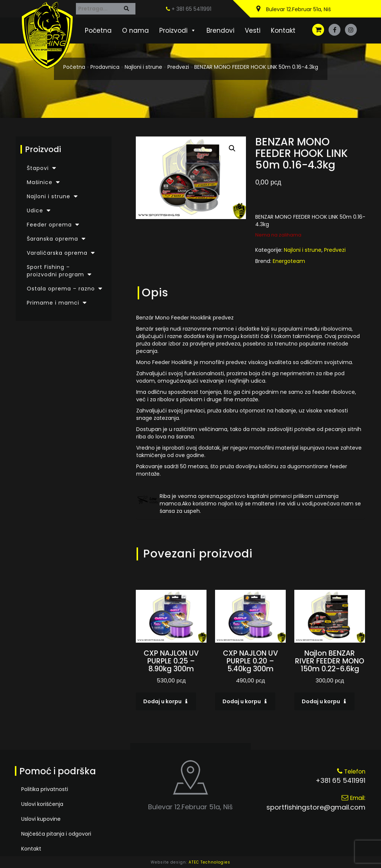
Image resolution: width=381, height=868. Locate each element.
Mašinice (40, 182)
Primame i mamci (53, 303)
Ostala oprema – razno (61, 289)
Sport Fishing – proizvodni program (55, 271)
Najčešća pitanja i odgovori (56, 834)
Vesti (253, 30)
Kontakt (283, 30)
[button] (232, 148)
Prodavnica (105, 67)
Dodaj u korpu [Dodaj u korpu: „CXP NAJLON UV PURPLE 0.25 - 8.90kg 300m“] (162, 701)
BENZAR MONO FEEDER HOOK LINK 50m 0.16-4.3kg (256, 67)
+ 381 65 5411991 (189, 9)
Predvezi (178, 67)
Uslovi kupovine (41, 819)
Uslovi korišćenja (42, 804)
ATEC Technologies (209, 862)
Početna (98, 30)
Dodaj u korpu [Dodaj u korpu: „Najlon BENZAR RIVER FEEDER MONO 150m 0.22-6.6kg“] (321, 701)
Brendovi (220, 30)
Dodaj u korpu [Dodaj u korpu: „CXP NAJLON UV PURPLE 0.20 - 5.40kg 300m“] (242, 701)
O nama (135, 30)
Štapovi (38, 168)
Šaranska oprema (52, 239)
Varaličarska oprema (57, 253)
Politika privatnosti (45, 789)
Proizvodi (178, 30)
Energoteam (289, 261)
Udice (35, 210)
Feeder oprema (49, 225)
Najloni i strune (143, 67)
